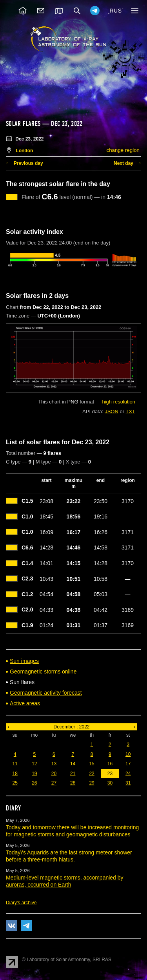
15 (92, 764)
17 (128, 764)
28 (73, 783)
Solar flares (23, 124)
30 (110, 783)
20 (54, 774)
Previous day (28, 163)
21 (73, 774)
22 (92, 774)
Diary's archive (21, 903)
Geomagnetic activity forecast (46, 693)
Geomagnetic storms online (43, 672)
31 (128, 783)
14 (73, 764)
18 (15, 774)
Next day (123, 163)
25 (15, 783)
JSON (112, 412)
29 (92, 783)
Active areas (25, 703)
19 (34, 774)
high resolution (119, 402)
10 (128, 754)
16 (110, 764)
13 (54, 764)
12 (34, 764)
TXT (130, 412)
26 (34, 783)
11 (15, 764)
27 (54, 783)
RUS (115, 11)
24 (128, 774)
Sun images (24, 661)
